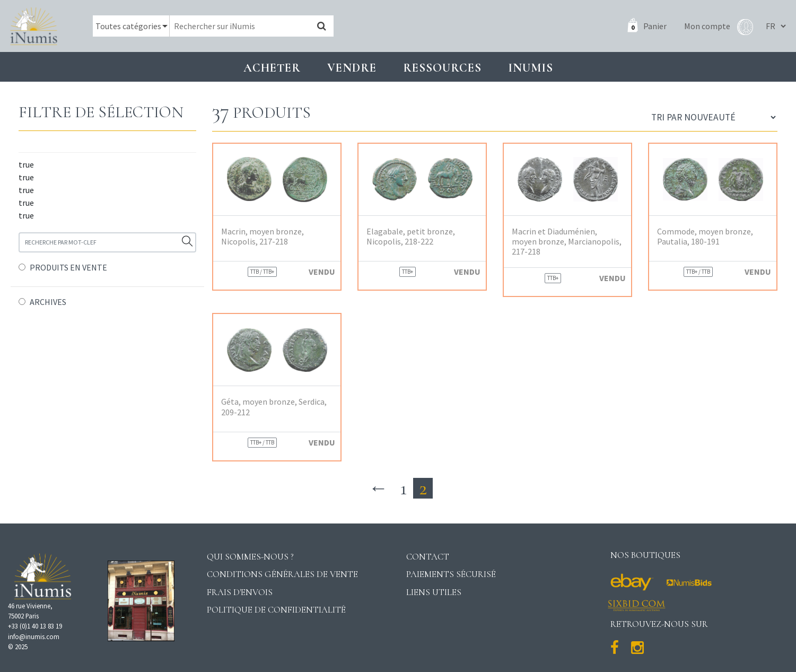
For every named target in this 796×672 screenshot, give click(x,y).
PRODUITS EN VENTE (68, 267)
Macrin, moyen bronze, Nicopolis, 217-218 (263, 237)
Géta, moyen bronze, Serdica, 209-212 (274, 407)
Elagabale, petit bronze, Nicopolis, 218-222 (411, 237)
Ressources (442, 68)
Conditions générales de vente (282, 574)
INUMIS (531, 68)
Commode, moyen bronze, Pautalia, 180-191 (705, 237)
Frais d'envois (240, 592)
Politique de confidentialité (276, 610)
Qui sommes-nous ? (250, 557)
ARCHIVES (48, 302)
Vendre (352, 68)
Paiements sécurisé (451, 574)
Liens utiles (434, 592)
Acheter (272, 68)
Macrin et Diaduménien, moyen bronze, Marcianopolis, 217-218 (567, 242)
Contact (428, 557)
